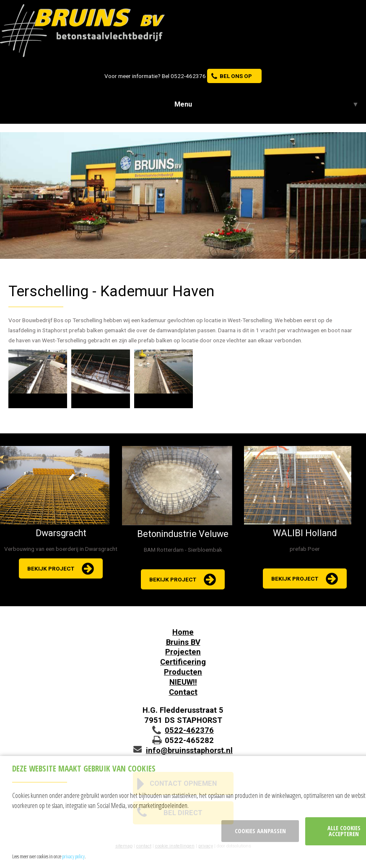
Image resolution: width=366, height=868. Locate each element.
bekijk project (51, 568)
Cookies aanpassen (260, 831)
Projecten (183, 652)
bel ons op (236, 76)
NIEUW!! (183, 682)
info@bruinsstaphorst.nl (189, 750)
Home (183, 632)
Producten (183, 672)
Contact (183, 692)
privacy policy (73, 856)
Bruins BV (183, 642)
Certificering (183, 662)
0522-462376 (188, 76)
